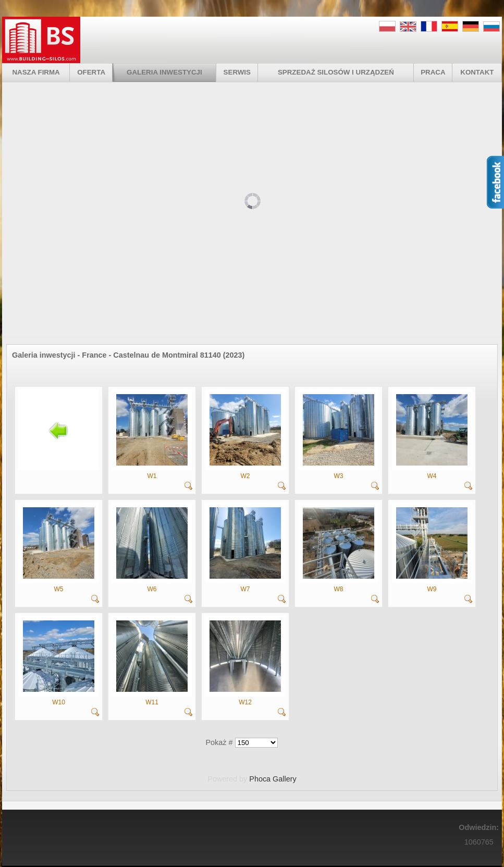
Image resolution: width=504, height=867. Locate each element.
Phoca (260, 779)
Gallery (285, 779)
